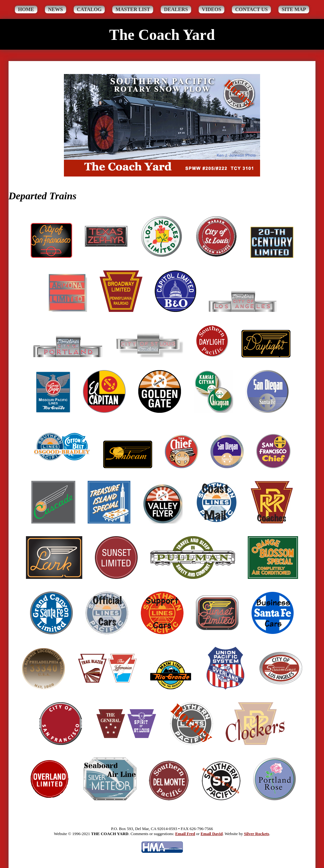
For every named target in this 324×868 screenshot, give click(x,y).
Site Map (294, 9)
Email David (212, 834)
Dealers (176, 9)
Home (26, 9)
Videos (212, 9)
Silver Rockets (257, 834)
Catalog (89, 9)
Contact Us (251, 9)
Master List (133, 9)
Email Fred (185, 834)
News (56, 9)
